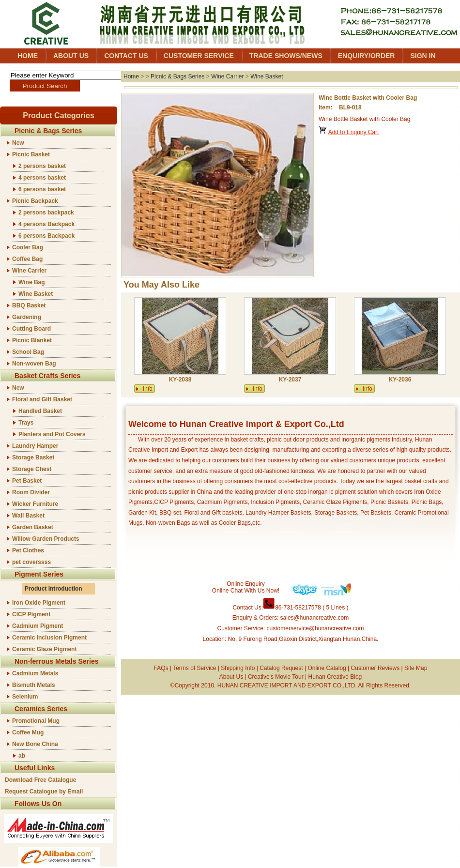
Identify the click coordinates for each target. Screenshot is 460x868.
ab (22, 756)
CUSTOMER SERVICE (199, 56)
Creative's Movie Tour (276, 677)
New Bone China (35, 744)
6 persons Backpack (46, 236)
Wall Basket (28, 516)
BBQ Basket (29, 305)
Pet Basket (27, 481)
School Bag (28, 352)
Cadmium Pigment (38, 626)
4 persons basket (42, 178)
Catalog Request (281, 668)
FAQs (161, 668)
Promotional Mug (36, 721)
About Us (231, 677)
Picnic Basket (31, 154)
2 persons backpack (46, 213)
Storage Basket (33, 457)
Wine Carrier (29, 271)
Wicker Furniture (35, 504)
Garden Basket (33, 527)
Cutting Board (31, 329)
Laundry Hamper (35, 446)
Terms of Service (194, 668)
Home (131, 76)
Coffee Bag (27, 259)
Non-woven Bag (34, 364)
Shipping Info (238, 668)
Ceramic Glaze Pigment (44, 649)
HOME (28, 56)
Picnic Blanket (32, 340)
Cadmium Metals (35, 673)
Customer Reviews (376, 668)
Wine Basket (36, 294)
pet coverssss (31, 562)
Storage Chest (32, 469)
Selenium (25, 697)
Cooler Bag (28, 247)
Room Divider (31, 492)
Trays (26, 423)
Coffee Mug (28, 732)
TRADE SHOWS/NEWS (286, 56)
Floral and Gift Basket (42, 399)
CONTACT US (126, 56)
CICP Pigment (31, 614)
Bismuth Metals (34, 685)
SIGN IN (423, 56)
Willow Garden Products (46, 539)
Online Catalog (327, 668)
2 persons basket (42, 166)
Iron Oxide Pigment (39, 603)
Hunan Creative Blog (335, 677)
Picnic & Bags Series (177, 76)
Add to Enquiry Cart (354, 132)
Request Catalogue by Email (44, 792)
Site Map (416, 668)
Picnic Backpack (35, 201)
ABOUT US (71, 56)
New (18, 143)
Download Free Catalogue (40, 780)
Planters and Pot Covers (52, 434)
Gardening (27, 317)
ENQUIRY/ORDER (367, 56)
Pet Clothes (28, 550)
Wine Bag (32, 282)
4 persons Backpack (46, 224)
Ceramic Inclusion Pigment (49, 638)
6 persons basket (42, 189)
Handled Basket (40, 411)
